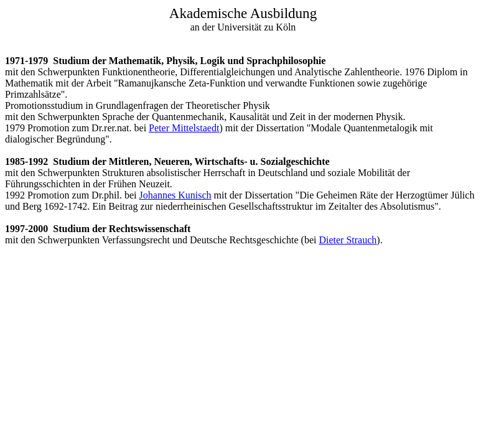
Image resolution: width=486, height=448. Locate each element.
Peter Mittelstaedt (184, 128)
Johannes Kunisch (175, 195)
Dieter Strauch (348, 240)
